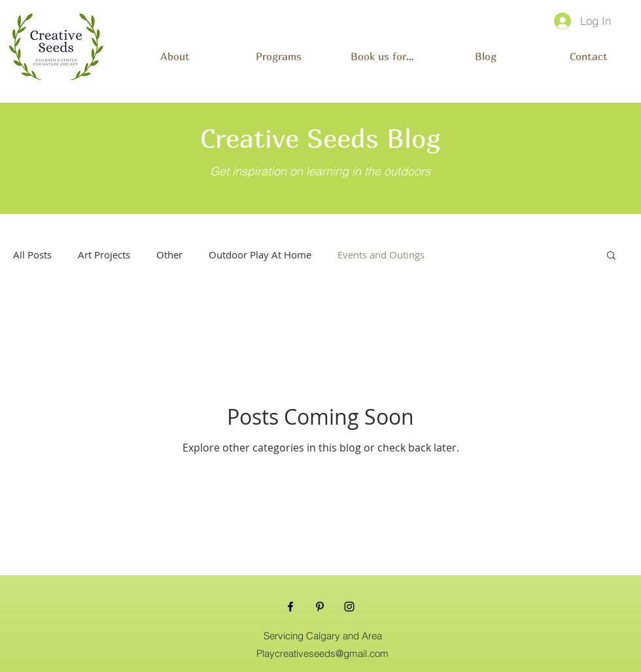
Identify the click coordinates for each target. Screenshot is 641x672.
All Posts (32, 255)
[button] (279, 50)
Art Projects (104, 255)
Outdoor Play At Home (260, 255)
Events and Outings (381, 255)
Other (169, 255)
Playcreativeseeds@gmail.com (322, 653)
